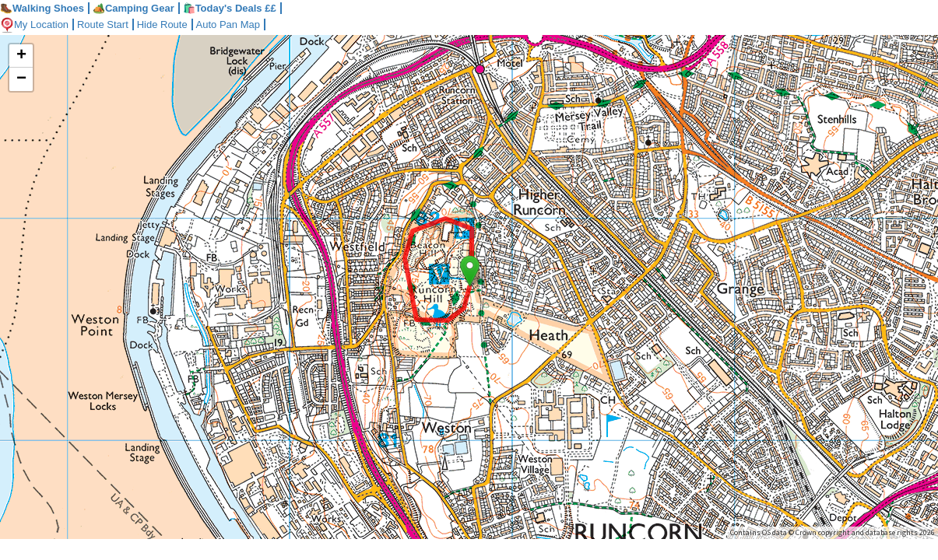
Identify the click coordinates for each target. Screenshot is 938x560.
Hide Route (162, 24)
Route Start (103, 24)
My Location (34, 24)
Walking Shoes (42, 8)
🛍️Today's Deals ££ (230, 8)
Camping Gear (133, 8)
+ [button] (21, 56)
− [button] (21, 79)
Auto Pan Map (228, 24)
